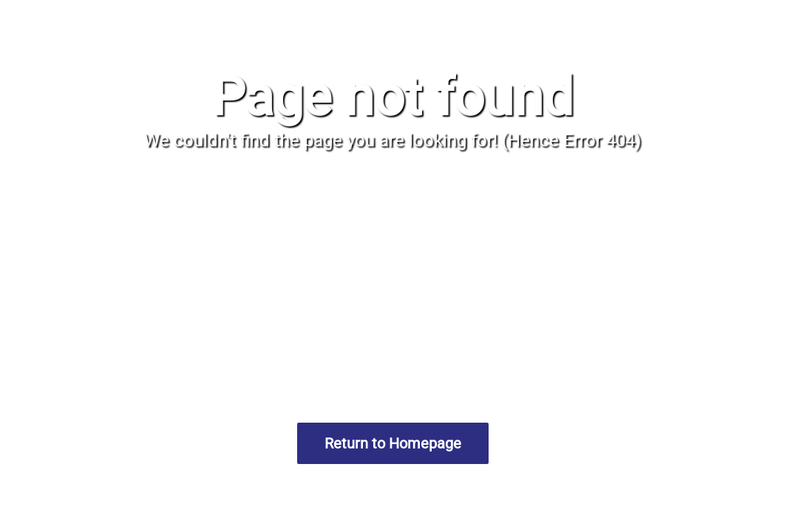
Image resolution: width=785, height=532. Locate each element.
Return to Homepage (393, 443)
